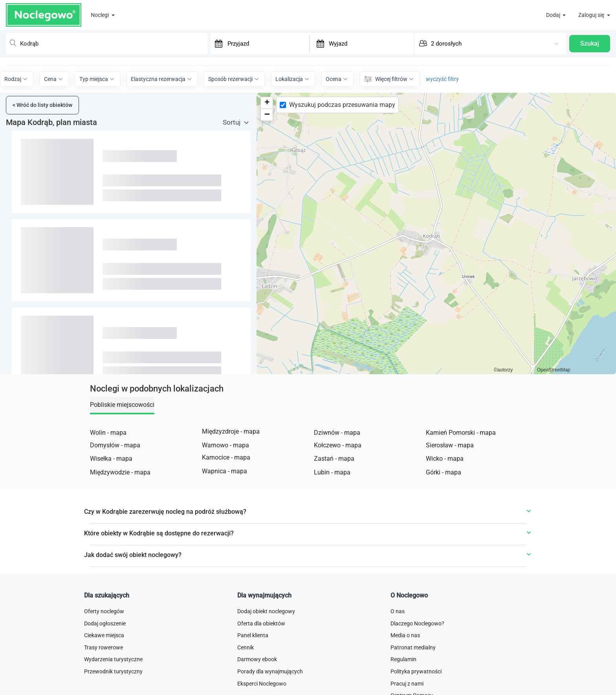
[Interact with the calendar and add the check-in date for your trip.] (217, 44)
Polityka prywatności (416, 671)
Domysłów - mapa (115, 445)
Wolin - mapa (108, 433)
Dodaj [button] (554, 15)
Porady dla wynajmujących (270, 671)
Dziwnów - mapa (337, 433)
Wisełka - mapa (111, 459)
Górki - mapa (444, 472)
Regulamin (403, 659)
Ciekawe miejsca (104, 635)
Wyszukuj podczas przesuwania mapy (342, 105)
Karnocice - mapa (226, 457)
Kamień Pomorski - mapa (461, 433)
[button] (267, 103)
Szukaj (590, 43)
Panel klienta (253, 635)
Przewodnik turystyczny (113, 671)
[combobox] (107, 44)
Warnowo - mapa (225, 445)
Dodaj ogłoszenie (105, 623)
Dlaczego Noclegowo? (417, 623)
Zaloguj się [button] (592, 15)
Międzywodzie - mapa (120, 472)
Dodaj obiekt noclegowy (266, 611)
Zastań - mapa (334, 459)
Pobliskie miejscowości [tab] (122, 405)
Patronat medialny (413, 647)
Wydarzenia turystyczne (113, 659)
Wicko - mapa (445, 459)
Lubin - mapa (332, 472)
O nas (398, 611)
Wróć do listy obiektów (42, 105)
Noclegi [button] (100, 15)
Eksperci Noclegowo (262, 684)
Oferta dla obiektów (261, 623)
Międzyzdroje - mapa (231, 431)
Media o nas (405, 635)
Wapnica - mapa (225, 471)
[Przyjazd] (268, 43)
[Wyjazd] (369, 43)
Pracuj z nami (407, 684)
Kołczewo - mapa (338, 445)
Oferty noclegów (104, 611)
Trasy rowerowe (104, 647)
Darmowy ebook (257, 659)
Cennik (246, 647)
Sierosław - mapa (450, 445)
